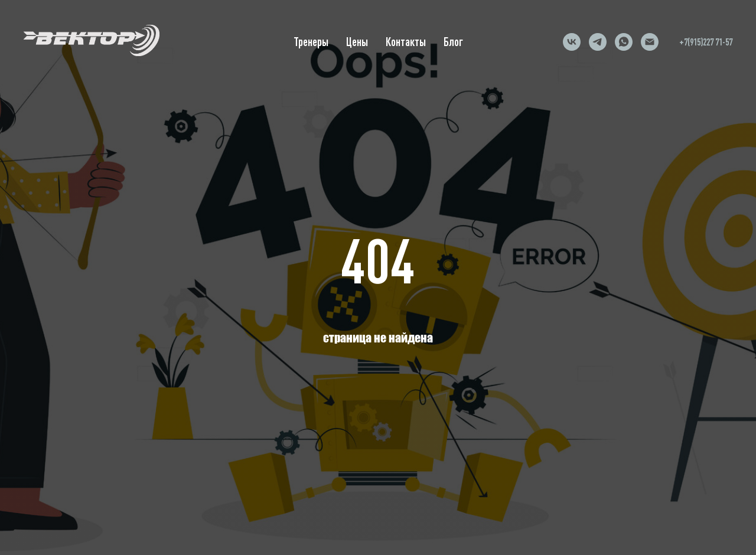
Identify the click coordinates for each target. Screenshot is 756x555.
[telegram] (598, 42)
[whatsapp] (624, 42)
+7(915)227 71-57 (706, 42)
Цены (357, 42)
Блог (453, 42)
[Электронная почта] (650, 42)
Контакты (406, 42)
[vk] (572, 42)
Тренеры (311, 42)
